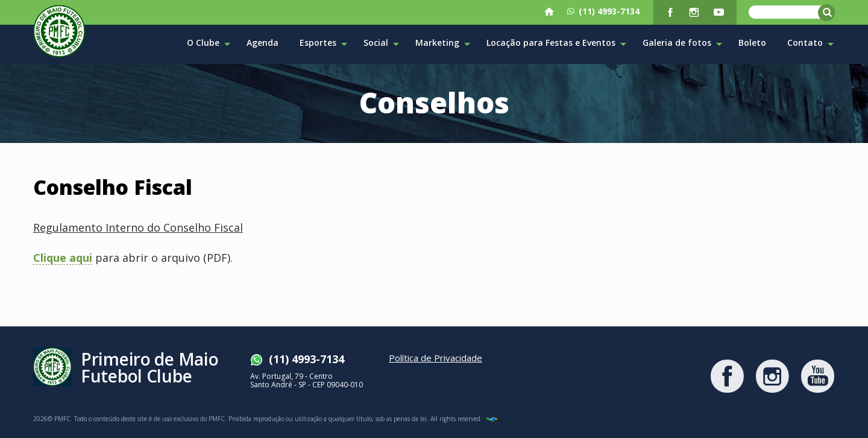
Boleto (752, 43)
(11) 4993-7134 (603, 11)
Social (381, 43)
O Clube (209, 43)
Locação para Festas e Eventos (556, 43)
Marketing (443, 43)
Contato (810, 43)
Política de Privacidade (436, 358)
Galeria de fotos (682, 43)
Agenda (263, 43)
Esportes (323, 43)
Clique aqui (63, 259)
